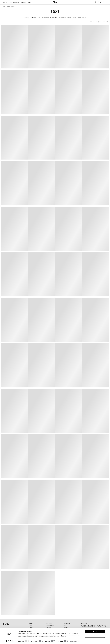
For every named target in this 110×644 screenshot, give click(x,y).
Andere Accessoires (82, 18)
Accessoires (9, 6)
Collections (24, 2)
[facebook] (82, 634)
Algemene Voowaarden (69, 633)
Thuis (4, 6)
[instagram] (85, 634)
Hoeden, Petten (54, 18)
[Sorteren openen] (106, 22)
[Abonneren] (105, 630)
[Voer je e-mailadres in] (92, 630)
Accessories (16, 2)
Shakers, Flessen (45, 18)
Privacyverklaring (68, 631)
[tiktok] (91, 634)
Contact (66, 627)
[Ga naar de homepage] (55, 2)
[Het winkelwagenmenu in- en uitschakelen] (106, 2)
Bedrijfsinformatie (51, 629)
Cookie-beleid (67, 635)
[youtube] (94, 634)
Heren (10, 2)
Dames (5, 2)
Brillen (74, 18)
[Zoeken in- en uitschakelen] (101, 2)
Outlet (29, 2)
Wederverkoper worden (70, 629)
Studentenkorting (51, 631)
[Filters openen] (100, 22)
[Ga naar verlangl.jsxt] (103, 2)
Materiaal (69, 18)
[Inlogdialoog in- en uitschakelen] (98, 2)
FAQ (65, 625)
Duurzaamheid (50, 625)
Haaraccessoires (62, 18)
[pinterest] (88, 634)
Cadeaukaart (32, 629)
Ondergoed (33, 18)
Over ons (49, 627)
